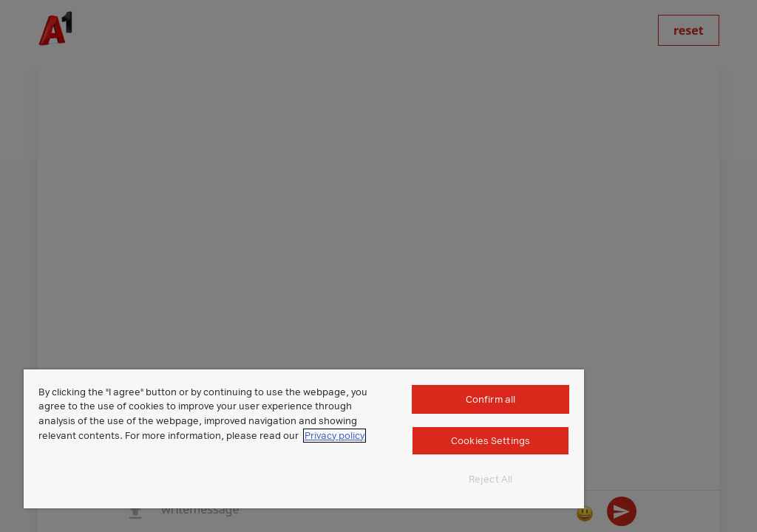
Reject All (490, 479)
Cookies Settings (490, 441)
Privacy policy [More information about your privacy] (335, 436)
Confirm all (490, 399)
